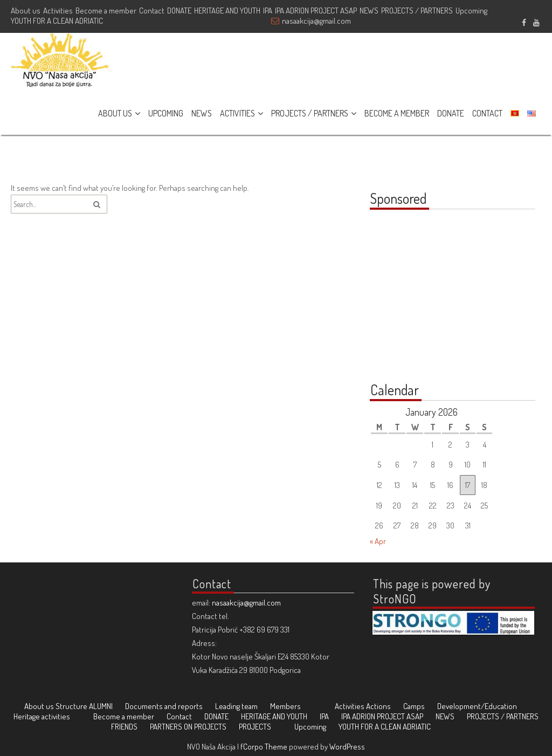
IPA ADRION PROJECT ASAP (316, 11)
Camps (414, 706)
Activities (58, 11)
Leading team (236, 706)
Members (285, 706)
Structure (71, 706)
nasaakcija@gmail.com (316, 21)
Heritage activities (42, 716)
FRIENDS (124, 727)
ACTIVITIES (237, 113)
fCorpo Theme (264, 747)
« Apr (378, 541)
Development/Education (477, 706)
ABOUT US (115, 113)
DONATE (179, 11)
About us (26, 11)
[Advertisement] (437, 301)
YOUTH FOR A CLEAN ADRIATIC (57, 21)
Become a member (106, 11)
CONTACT (487, 113)
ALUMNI (101, 706)
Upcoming (471, 11)
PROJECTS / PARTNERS (417, 11)
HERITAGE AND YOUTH (227, 11)
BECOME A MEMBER (397, 113)
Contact (152, 11)
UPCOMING (166, 113)
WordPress (347, 747)
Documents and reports (164, 706)
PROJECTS (255, 727)
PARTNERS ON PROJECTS (188, 727)
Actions (378, 706)
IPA (268, 11)
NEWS (369, 11)
